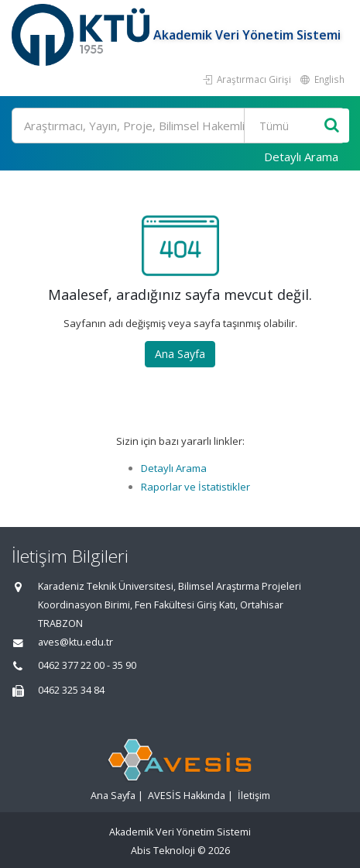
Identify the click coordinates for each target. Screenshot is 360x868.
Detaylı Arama (301, 157)
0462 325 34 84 (71, 690)
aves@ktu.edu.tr (75, 642)
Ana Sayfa (180, 354)
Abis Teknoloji (163, 851)
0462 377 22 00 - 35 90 (87, 665)
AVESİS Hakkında (187, 796)
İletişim (254, 796)
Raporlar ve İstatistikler (195, 487)
